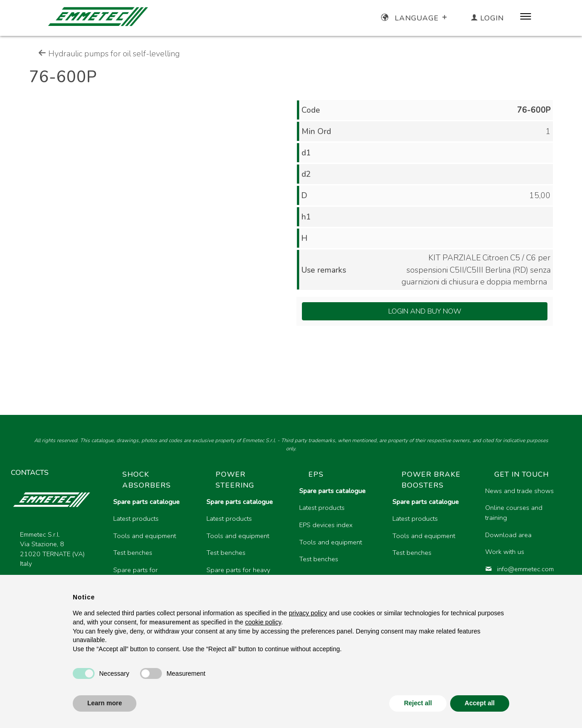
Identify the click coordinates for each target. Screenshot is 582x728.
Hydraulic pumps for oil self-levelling (109, 54)
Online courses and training (514, 513)
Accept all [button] (480, 703)
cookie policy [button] (263, 622)
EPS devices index (326, 525)
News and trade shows (519, 491)
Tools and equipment (145, 536)
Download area (508, 535)
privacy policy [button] (308, 613)
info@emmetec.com (519, 569)
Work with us (505, 552)
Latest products (136, 519)
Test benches (133, 553)
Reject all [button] (418, 703)
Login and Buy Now (425, 311)
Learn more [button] (105, 703)
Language (415, 18)
